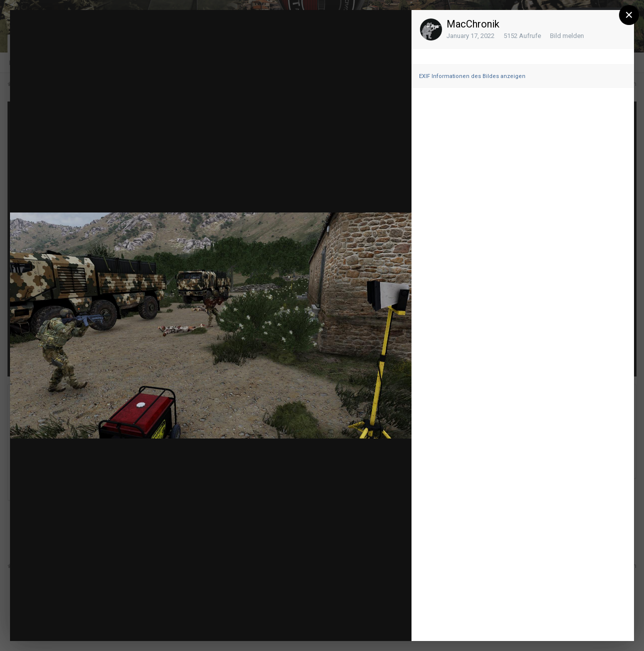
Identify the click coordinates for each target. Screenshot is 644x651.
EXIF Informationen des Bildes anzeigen (472, 76)
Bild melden (567, 36)
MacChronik (473, 24)
